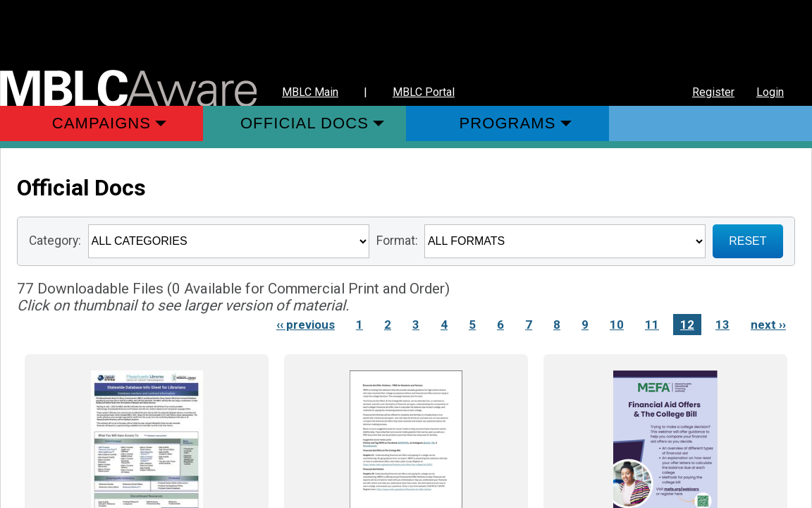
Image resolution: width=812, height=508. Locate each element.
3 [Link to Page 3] (416, 325)
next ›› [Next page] (768, 325)
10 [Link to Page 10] (617, 325)
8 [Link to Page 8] (557, 325)
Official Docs (304, 123)
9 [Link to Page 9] (585, 325)
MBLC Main (310, 92)
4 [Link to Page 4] (444, 325)
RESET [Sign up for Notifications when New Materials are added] (748, 241)
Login (770, 92)
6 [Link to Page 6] (500, 325)
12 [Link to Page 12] (687, 325)
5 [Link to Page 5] (472, 325)
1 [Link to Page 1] (359, 325)
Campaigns (101, 123)
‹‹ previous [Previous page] (306, 325)
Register (713, 92)
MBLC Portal (424, 92)
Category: (55, 241)
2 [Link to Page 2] (388, 325)
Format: (397, 241)
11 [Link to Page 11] (652, 325)
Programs (507, 123)
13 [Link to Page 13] (722, 325)
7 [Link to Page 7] (529, 325)
